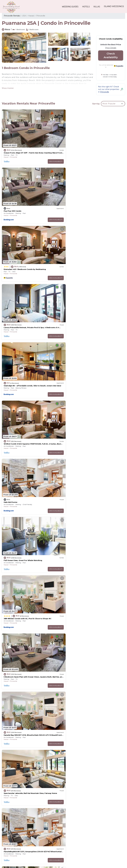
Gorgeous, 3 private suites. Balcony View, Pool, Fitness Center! (32, 658)
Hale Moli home (10, 320)
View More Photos (13, 59)
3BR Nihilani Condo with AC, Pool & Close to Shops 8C (27, 376)
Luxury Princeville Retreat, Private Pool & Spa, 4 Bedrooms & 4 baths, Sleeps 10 (94, 834)
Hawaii (31, 16)
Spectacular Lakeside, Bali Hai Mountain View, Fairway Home (93, 432)
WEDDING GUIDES (70, 6)
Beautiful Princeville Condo (78, 714)
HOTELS (86, 6)
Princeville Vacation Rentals (17, 818)
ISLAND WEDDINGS (114, 6)
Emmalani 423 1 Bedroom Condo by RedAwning (25, 207)
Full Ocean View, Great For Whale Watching (86, 320)
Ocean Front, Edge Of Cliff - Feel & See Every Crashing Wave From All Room (93, 819)
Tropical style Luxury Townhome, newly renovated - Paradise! (31, 714)
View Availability (53, 159)
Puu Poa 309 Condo (75, 151)
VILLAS (97, 6)
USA (24, 16)
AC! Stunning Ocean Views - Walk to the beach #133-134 (91, 489)
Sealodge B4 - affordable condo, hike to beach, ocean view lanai (95, 840)
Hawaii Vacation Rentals (16, 822)
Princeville (41, 16)
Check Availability (111, 55)
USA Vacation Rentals (15, 826)
